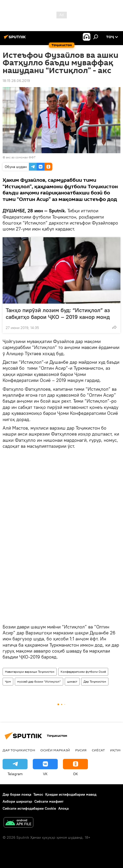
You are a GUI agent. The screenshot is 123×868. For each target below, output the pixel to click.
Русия (81, 750)
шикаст (72, 681)
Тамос (38, 794)
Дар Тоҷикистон (95, 681)
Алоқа (63, 808)
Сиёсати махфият (49, 801)
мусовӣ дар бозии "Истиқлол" (39, 681)
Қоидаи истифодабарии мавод (71, 794)
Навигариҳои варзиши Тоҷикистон (30, 672)
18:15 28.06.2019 (16, 81)
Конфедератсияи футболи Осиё (83, 672)
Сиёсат (98, 750)
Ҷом (8, 681)
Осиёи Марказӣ (55, 750)
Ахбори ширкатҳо (17, 801)
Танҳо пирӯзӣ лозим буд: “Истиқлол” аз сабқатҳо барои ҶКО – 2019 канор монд (58, 313)
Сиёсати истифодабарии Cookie (29, 808)
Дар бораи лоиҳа (17, 794)
